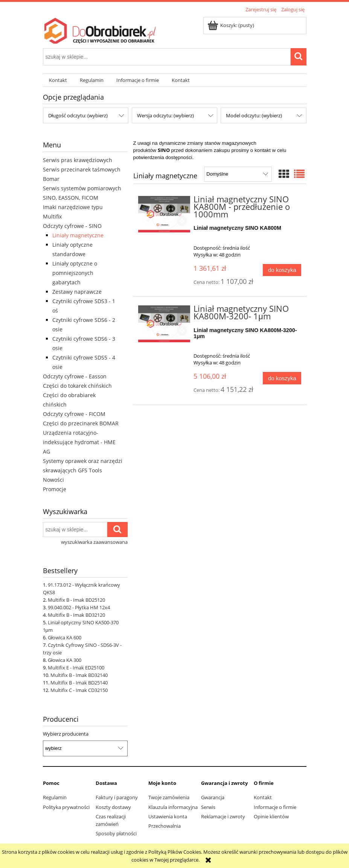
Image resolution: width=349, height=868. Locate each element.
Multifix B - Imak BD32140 (79, 675)
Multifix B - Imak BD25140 (79, 683)
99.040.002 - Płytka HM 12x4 (79, 607)
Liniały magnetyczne (78, 235)
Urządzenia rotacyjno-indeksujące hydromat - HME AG (79, 442)
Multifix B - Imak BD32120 (76, 615)
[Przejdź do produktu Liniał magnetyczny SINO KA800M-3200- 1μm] (164, 324)
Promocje (55, 489)
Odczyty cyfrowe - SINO (72, 226)
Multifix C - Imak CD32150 (79, 690)
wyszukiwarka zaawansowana (94, 542)
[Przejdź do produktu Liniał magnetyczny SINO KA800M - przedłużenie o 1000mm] (164, 214)
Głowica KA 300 (65, 660)
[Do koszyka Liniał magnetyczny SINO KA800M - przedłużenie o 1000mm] (282, 270)
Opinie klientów (271, 816)
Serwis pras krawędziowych (78, 160)
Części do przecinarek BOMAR (81, 423)
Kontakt (263, 797)
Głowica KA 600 (65, 637)
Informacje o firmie (275, 807)
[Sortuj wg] (238, 174)
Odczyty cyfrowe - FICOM (74, 414)
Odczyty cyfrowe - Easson (75, 376)
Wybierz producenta (66, 734)
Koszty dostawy (113, 807)
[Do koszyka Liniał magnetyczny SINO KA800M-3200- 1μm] (282, 378)
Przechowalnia (165, 826)
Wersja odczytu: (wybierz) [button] (165, 115)
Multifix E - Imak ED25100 (76, 668)
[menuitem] (58, 80)
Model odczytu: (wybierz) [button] (254, 115)
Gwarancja (213, 797)
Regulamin (55, 797)
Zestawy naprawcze (77, 292)
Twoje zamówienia (169, 797)
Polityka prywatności (66, 807)
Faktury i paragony (117, 797)
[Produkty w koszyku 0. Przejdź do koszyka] (231, 25)
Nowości (53, 480)
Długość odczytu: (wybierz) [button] (78, 115)
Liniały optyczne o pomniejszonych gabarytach (75, 273)
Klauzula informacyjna (173, 807)
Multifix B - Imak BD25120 (76, 600)
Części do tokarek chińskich (77, 386)
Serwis (208, 807)
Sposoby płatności (116, 833)
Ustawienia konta (168, 816)
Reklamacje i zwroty (223, 816)
